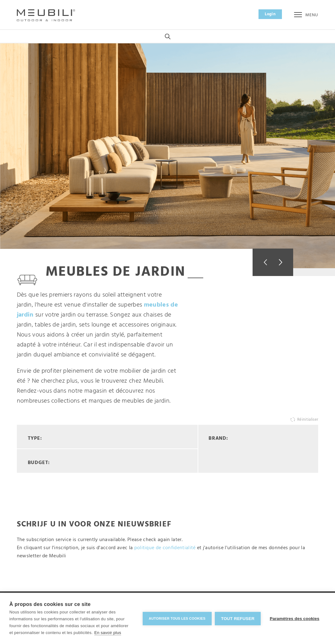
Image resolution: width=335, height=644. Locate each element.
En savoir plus (108, 633)
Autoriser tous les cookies (177, 618)
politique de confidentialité (165, 548)
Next (283, 262)
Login (270, 14)
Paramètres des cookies (295, 619)
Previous (263, 262)
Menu (306, 15)
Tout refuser (237, 619)
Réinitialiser (308, 420)
